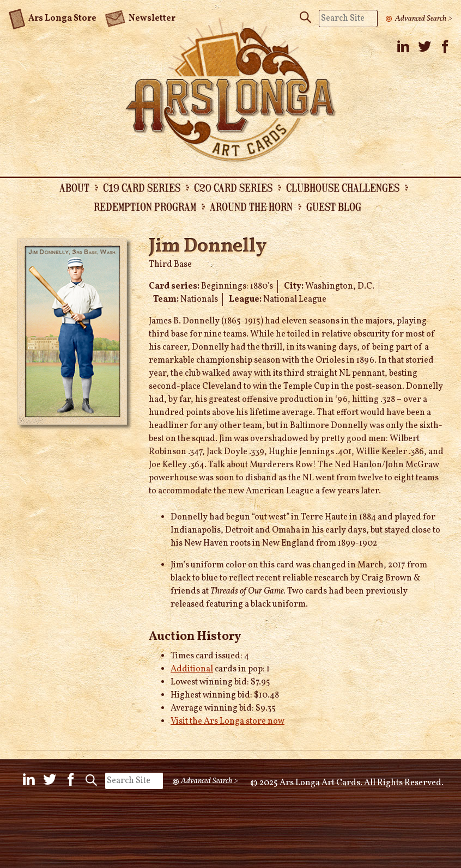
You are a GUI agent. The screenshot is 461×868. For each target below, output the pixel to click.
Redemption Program (145, 206)
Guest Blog (334, 206)
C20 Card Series (233, 187)
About (74, 187)
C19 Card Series (142, 187)
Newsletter (140, 17)
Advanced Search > (424, 19)
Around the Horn (251, 206)
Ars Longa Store (53, 17)
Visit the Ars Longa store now (228, 722)
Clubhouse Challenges (343, 187)
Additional (192, 669)
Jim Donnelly (208, 247)
